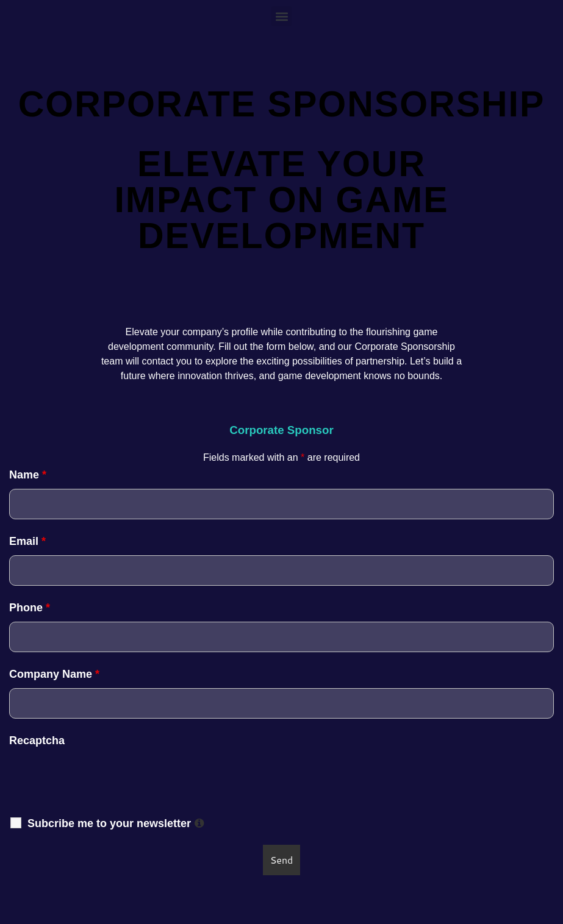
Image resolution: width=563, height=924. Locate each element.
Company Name (54, 674)
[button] (281, 16)
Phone (30, 608)
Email (27, 541)
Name (28, 475)
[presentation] (282, 778)
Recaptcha (37, 741)
